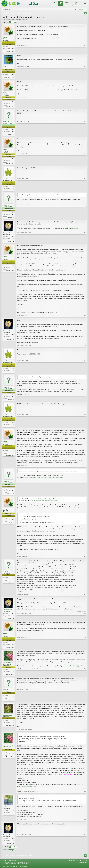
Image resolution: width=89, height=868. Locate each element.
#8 (85, 242)
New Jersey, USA (10, 728)
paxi (4, 810)
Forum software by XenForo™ (16, 865)
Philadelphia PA (11, 243)
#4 (85, 135)
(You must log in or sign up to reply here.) (77, 850)
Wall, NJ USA (11, 78)
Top (83, 863)
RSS (86, 863)
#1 (85, 51)
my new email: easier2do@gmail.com (74, 668)
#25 (85, 846)
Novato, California (10, 584)
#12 (85, 401)
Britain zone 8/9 (11, 135)
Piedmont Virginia (10, 677)
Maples (11, 20)
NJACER (6, 67)
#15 (85, 496)
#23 (85, 794)
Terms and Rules (83, 865)
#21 (85, 702)
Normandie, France (10, 51)
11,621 (12, 130)
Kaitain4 (6, 180)
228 (13, 74)
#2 (85, 77)
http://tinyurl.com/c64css (29, 790)
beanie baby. (76, 229)
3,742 (13, 47)
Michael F (6, 122)
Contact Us (72, 863)
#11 (85, 373)
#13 (85, 428)
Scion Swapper (8, 718)
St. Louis (12, 817)
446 (13, 579)
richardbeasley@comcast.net (8, 666)
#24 (85, 822)
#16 (85, 558)
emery (20, 20)
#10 (85, 347)
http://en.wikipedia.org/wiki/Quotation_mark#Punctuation (47, 479)
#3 (85, 107)
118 (13, 724)
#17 (85, 596)
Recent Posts (7, 9)
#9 (85, 317)
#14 (85, 468)
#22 (85, 732)
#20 (85, 677)
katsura (5, 574)
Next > (15, 22)
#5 (85, 164)
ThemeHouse (25, 867)
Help (77, 863)
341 (13, 672)
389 (13, 814)
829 (13, 238)
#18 (85, 620)
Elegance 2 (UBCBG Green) (9, 863)
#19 (85, 650)
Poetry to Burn (8, 234)
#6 (85, 191)
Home (81, 863)
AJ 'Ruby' (66, 605)
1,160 (13, 188)
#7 (85, 219)
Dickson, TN (11, 191)
